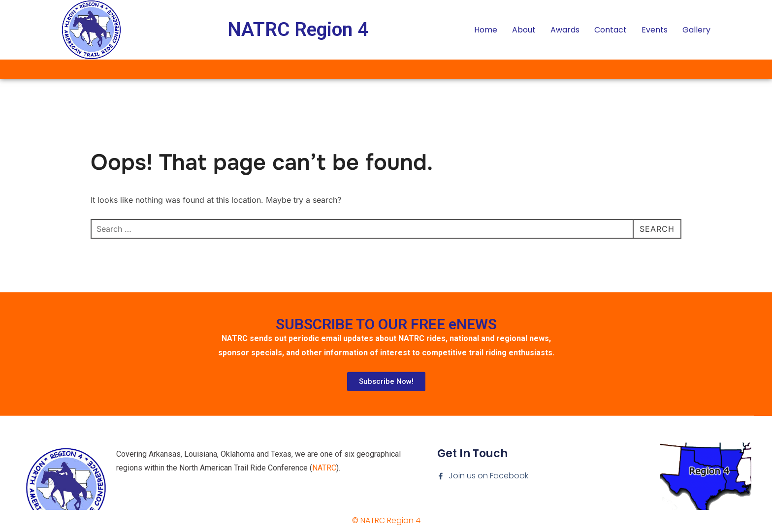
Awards (565, 30)
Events (655, 30)
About (524, 30)
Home (486, 30)
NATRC (324, 499)
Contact (611, 30)
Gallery (696, 30)
